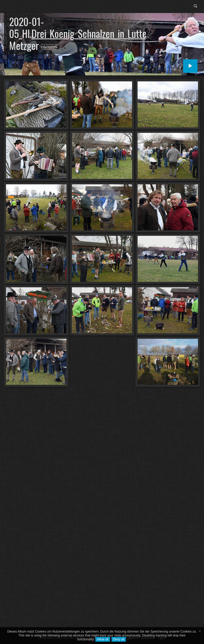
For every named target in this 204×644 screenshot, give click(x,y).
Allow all (103, 639)
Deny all (119, 639)
